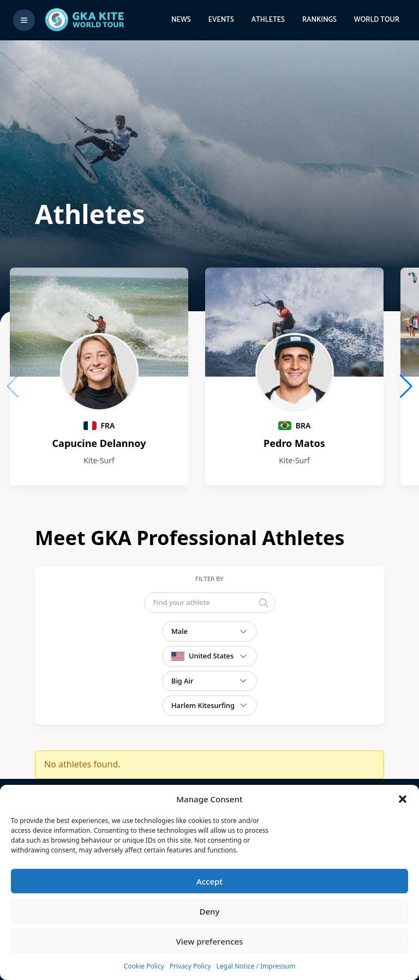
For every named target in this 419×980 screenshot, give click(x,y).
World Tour (377, 20)
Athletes (268, 20)
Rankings (319, 20)
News (181, 20)
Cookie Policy (144, 966)
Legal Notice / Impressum (256, 966)
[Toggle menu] (24, 20)
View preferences (210, 941)
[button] (403, 799)
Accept (209, 881)
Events (221, 20)
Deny (210, 911)
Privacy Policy (190, 966)
